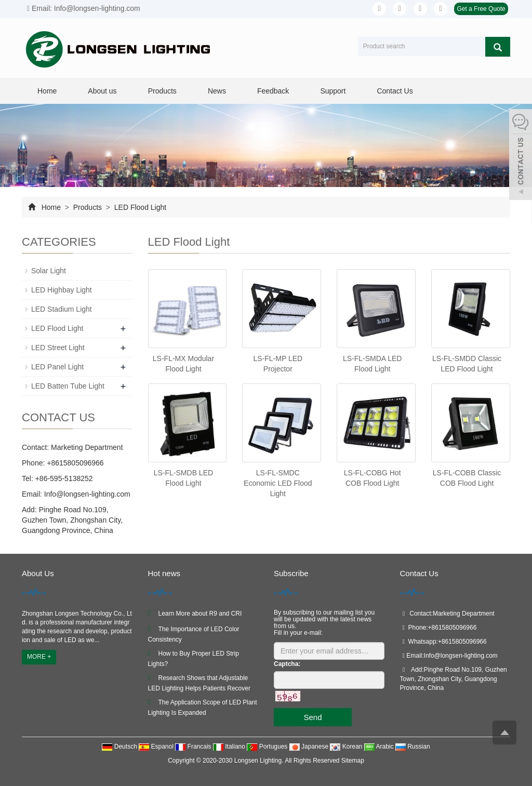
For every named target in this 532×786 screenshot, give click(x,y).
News (217, 91)
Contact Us (395, 91)
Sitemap (353, 761)
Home (47, 91)
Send (312, 717)
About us (102, 91)
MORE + (39, 657)
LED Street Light (58, 348)
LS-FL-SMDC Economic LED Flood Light (278, 483)
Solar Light (49, 271)
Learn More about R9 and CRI (200, 614)
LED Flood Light (139, 207)
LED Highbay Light (62, 290)
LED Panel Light (57, 367)
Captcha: (287, 664)
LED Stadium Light (62, 309)
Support (333, 91)
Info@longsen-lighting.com (86, 494)
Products (162, 91)
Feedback (273, 91)
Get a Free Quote (481, 9)
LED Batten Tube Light (68, 386)
